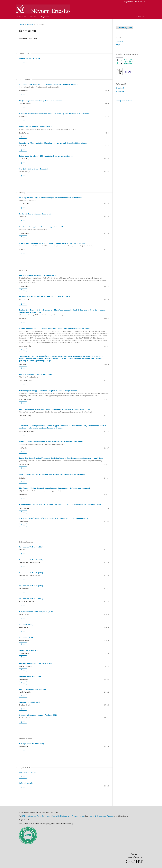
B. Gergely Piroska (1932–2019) (31, 744)
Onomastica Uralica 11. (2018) (31, 560)
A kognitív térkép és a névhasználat (34, 169)
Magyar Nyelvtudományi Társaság (101, 816)
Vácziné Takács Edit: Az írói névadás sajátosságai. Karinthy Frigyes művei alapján (52, 474)
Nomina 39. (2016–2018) (29, 650)
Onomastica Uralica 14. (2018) (31, 599)
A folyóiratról (45, 17)
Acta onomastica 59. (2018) (30, 676)
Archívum (33, 17)
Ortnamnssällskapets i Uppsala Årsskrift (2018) (38, 715)
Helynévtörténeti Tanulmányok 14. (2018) (36, 612)
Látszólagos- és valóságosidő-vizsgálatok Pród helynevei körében (46, 156)
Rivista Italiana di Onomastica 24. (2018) (35, 663)
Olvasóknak (120, 88)
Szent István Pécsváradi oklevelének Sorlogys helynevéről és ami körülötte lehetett (53, 143)
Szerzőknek (120, 91)
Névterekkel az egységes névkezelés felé (35, 214)
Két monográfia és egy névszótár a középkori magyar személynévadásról (64, 393)
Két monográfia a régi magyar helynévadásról (64, 279)
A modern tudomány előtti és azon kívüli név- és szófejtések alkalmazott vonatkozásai (54, 114)
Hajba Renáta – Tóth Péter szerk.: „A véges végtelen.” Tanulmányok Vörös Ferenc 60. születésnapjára (60, 505)
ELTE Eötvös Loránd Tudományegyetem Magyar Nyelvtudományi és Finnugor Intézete (53, 816)
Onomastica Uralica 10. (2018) (31, 547)
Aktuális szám (21, 17)
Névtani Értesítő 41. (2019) (30, 59)
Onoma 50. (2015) (26, 625)
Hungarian (120, 41)
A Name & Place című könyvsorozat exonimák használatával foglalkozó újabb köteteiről (64, 336)
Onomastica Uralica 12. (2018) (31, 573)
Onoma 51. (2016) (26, 637)
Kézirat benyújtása (125, 28)
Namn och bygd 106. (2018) (30, 702)
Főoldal (22, 24)
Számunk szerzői (26, 783)
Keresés (141, 17)
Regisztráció (129, 2)
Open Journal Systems (124, 101)
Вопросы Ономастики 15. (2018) (32, 689)
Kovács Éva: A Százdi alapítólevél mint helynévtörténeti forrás (45, 296)
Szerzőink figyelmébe (28, 772)
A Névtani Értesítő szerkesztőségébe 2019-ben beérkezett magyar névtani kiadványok (54, 518)
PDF (24, 63)
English (118, 44)
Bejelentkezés (140, 2)
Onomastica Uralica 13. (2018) (31, 586)
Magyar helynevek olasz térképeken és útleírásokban (40, 101)
